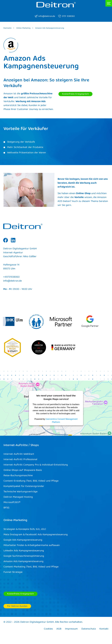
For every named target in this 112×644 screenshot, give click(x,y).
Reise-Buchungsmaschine (18, 476)
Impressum (71, 629)
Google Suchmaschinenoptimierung (24, 556)
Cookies (48, 629)
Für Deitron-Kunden (17, 606)
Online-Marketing (15, 520)
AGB (59, 629)
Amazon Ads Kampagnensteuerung (23, 562)
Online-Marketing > (25, 28)
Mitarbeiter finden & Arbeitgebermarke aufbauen (32, 545)
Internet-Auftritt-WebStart (19, 454)
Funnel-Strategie (13, 572)
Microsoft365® (12, 503)
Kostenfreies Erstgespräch (75, 94)
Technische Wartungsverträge (20, 492)
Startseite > (9, 28)
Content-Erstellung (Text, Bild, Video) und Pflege (31, 481)
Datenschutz (89, 629)
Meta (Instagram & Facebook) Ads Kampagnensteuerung (36, 535)
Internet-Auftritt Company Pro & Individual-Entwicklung (36, 465)
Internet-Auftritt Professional (20, 460)
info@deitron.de (45, 16)
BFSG (6, 508)
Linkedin (13, 242)
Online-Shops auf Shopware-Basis (23, 470)
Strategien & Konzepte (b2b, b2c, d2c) (25, 529)
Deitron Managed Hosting (18, 497)
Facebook (6, 242)
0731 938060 (66, 16)
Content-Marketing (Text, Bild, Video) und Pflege (31, 567)
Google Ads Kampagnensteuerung (23, 540)
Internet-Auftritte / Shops (21, 445)
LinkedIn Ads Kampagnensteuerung (24, 551)
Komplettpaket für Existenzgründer (24, 486)
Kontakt (104, 629)
